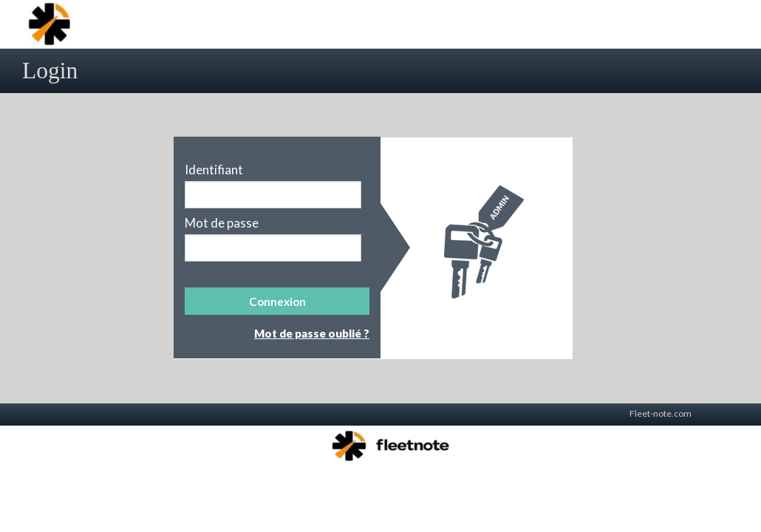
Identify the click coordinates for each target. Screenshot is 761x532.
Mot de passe (222, 223)
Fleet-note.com (661, 413)
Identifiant (214, 170)
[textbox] (273, 195)
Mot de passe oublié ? (312, 333)
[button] (277, 301)
